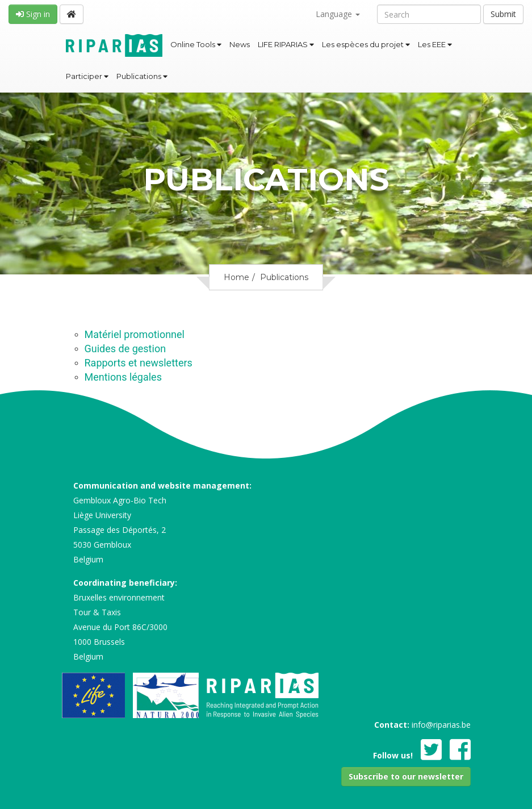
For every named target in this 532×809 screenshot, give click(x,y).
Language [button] (338, 14)
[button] (406, 777)
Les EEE (435, 44)
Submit (503, 14)
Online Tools (196, 44)
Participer (87, 76)
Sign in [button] (33, 14)
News (240, 44)
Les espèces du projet (366, 44)
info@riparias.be (441, 725)
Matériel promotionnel (135, 334)
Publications (142, 76)
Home (236, 277)
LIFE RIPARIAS (286, 44)
